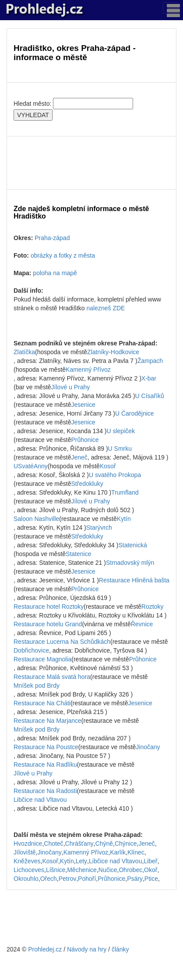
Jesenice (83, 405)
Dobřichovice (31, 650)
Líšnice (56, 870)
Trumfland (125, 492)
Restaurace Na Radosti (45, 791)
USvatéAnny (31, 466)
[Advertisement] (91, 163)
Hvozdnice (28, 844)
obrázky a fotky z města (63, 255)
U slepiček (121, 431)
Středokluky (87, 484)
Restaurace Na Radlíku (45, 765)
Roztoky (153, 607)
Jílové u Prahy (71, 387)
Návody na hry (87, 949)
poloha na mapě (55, 273)
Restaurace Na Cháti (42, 703)
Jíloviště (25, 852)
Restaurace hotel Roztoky (49, 607)
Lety (81, 861)
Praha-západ (52, 238)
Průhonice (85, 440)
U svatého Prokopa (115, 475)
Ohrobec (130, 870)
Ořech (49, 879)
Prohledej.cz (45, 949)
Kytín (124, 519)
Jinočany (148, 747)
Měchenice (82, 870)
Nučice (108, 870)
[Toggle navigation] (171, 8)
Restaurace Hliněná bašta (134, 580)
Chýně (104, 844)
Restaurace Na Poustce (46, 747)
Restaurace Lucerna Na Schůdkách (62, 642)
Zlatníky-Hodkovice (113, 352)
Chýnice (126, 844)
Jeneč (79, 457)
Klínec (136, 852)
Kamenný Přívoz (88, 370)
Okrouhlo (26, 879)
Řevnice (142, 624)
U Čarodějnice (135, 413)
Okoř (151, 870)
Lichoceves (29, 870)
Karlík (118, 852)
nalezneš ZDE (106, 308)
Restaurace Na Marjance (48, 721)
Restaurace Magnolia (42, 659)
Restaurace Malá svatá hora (52, 677)
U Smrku (120, 449)
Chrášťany (79, 844)
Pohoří (87, 879)
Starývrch (99, 528)
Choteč (53, 844)
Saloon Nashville (36, 519)
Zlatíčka (24, 352)
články (120, 949)
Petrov (67, 879)
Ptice (151, 879)
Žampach (150, 361)
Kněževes (27, 861)
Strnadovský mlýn (130, 563)
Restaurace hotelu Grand (48, 624)
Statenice (78, 554)
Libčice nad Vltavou (40, 800)
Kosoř (108, 466)
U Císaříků (150, 396)
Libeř (150, 861)
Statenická (132, 545)
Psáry (135, 879)
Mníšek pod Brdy (37, 686)
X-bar (149, 378)
